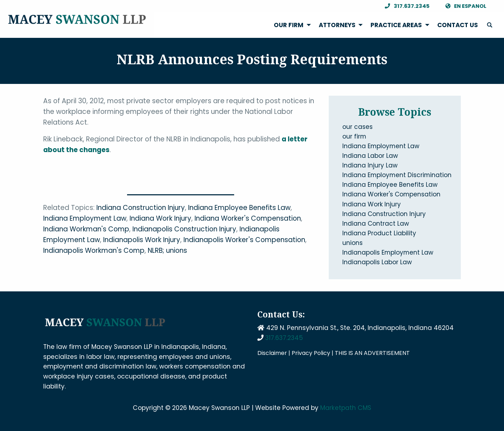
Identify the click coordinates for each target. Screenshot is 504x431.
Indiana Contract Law (376, 224)
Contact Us (458, 25)
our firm (354, 136)
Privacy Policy (311, 353)
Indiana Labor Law (370, 156)
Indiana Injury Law (370, 165)
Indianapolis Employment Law (388, 252)
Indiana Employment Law (85, 218)
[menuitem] (290, 25)
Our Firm (289, 25)
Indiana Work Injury (160, 218)
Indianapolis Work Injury (142, 240)
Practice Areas (396, 25)
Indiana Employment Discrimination (397, 175)
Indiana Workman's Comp (86, 229)
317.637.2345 (405, 6)
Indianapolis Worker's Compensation (244, 240)
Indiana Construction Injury (141, 208)
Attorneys (337, 25)
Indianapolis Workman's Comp (94, 250)
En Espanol (464, 6)
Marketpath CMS (346, 408)
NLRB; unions (167, 250)
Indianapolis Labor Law (377, 262)
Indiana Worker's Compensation (248, 218)
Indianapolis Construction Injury (184, 229)
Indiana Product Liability (379, 233)
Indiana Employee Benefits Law (239, 208)
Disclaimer (272, 353)
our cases (357, 127)
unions (352, 243)
